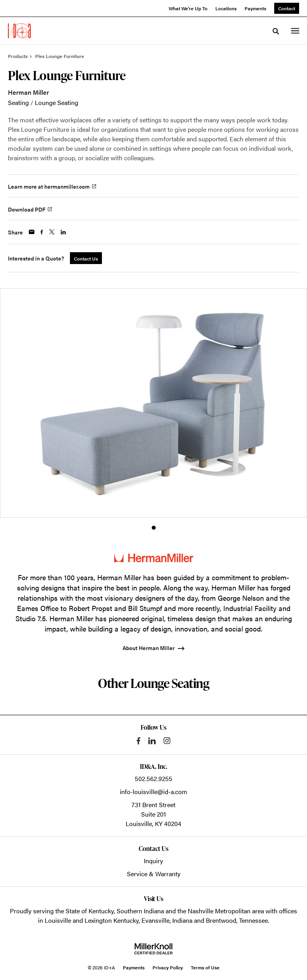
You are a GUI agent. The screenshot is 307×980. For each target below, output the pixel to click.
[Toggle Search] (276, 31)
